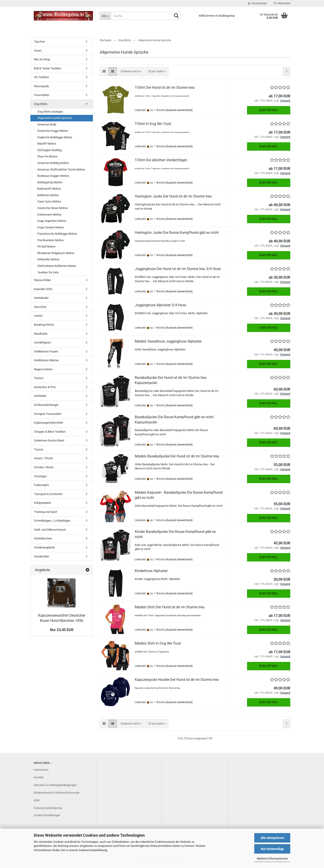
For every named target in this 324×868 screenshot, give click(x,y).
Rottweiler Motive (48, 259)
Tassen (39, 378)
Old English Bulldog (49, 150)
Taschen (39, 42)
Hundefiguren (43, 342)
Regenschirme (43, 369)
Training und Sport (46, 512)
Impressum (41, 770)
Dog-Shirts (41, 104)
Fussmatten (42, 95)
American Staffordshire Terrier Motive (61, 169)
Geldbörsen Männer (46, 360)
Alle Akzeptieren (272, 838)
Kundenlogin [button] (257, 3)
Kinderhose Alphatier (151, 571)
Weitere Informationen (272, 859)
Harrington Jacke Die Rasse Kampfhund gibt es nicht (177, 233)
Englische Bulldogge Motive (55, 137)
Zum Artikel (269, 110)
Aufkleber (40, 396)
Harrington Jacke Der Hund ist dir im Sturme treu (173, 196)
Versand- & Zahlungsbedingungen (55, 785)
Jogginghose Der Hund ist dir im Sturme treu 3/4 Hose (178, 269)
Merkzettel (282, 3)
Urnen (38, 51)
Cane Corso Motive (49, 201)
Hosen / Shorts (44, 458)
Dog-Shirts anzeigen (50, 112)
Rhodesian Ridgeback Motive (56, 253)
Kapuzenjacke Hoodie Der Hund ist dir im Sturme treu (177, 680)
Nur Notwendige (272, 849)
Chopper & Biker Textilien (50, 432)
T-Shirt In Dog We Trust (153, 124)
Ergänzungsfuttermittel (48, 423)
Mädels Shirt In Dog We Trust (158, 643)
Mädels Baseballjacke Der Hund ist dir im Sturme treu (177, 456)
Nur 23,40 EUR (62, 630)
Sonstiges (40, 476)
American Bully (47, 124)
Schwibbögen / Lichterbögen (52, 521)
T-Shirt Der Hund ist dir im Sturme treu (165, 87)
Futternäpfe (41, 485)
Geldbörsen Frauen (46, 351)
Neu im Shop (42, 59)
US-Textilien (42, 77)
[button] (104, 72)
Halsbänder (41, 298)
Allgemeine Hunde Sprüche (55, 118)
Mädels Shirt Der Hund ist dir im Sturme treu (170, 607)
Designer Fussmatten (48, 414)
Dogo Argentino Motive (52, 221)
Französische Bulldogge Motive (57, 234)
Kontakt (39, 777)
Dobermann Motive (49, 215)
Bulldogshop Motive (50, 182)
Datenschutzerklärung (93, 850)
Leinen (38, 316)
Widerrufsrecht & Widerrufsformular (57, 793)
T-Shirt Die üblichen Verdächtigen (161, 160)
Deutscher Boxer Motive (53, 208)
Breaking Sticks (44, 325)
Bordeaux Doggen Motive (53, 176)
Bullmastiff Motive (49, 189)
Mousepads (42, 86)
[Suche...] (105, 16)
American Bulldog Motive (53, 163)
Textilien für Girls (48, 272)
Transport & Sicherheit (48, 494)
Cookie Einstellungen (47, 815)
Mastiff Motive (47, 144)
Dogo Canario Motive (51, 227)
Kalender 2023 (43, 289)
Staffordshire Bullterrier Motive (57, 266)
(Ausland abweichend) (179, 110)
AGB (37, 800)
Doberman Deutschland (49, 440)
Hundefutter (42, 556)
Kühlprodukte (42, 503)
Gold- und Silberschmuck (50, 530)
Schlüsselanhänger (46, 405)
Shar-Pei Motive (47, 156)
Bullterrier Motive (48, 195)
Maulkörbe (41, 334)
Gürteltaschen (43, 538)
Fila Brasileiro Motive (51, 240)
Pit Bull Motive (46, 247)
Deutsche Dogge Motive (53, 131)
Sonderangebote (44, 547)
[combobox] (131, 72)
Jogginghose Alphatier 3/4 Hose (160, 305)
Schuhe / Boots (44, 467)
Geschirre (40, 307)
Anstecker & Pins (45, 387)
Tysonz (39, 449)
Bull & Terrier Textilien (48, 68)
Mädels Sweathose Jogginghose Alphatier (168, 341)
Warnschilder (42, 280)
